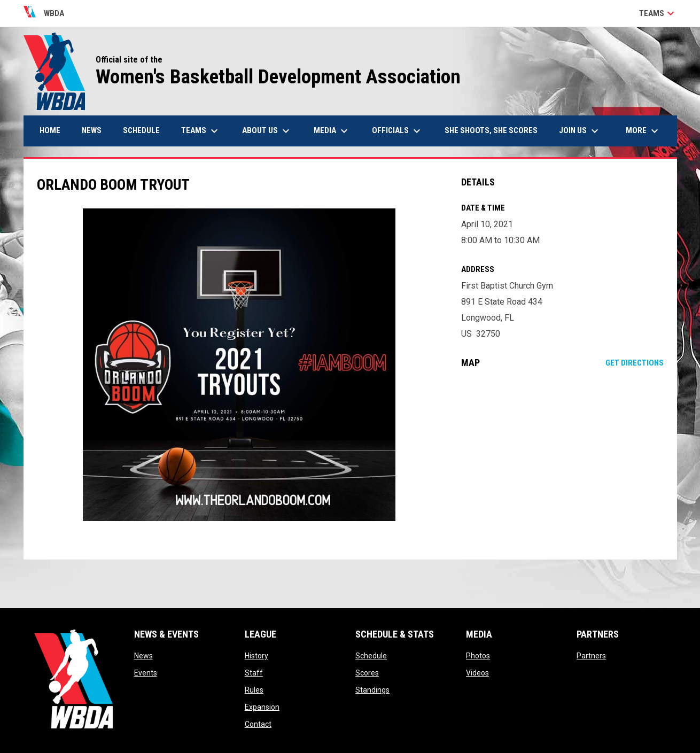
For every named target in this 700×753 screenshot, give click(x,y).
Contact (258, 724)
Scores (367, 673)
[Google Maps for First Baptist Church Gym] (562, 464)
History (256, 656)
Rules (254, 690)
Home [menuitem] (50, 130)
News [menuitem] (92, 130)
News (143, 656)
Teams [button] (658, 13)
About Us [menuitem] (267, 131)
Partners (591, 656)
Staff (254, 673)
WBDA (44, 13)
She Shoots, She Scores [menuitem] (491, 130)
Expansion (262, 707)
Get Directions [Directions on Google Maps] (635, 363)
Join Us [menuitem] (580, 131)
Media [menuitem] (332, 131)
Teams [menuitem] (201, 131)
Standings (372, 690)
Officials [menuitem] (398, 131)
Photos (478, 656)
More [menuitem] (643, 131)
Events (146, 673)
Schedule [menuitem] (141, 130)
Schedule (371, 656)
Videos (477, 673)
